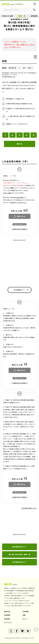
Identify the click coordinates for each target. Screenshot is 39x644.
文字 (24, 68)
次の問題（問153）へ (19, 562)
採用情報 (7, 615)
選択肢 (4, 68)
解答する (19, 144)
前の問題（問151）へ (19, 547)
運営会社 (7, 611)
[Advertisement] (19, 261)
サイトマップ (8, 622)
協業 (24, 615)
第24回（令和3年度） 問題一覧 (20, 554)
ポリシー (25, 619)
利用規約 (7, 619)
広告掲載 (26, 611)
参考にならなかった (19, 224)
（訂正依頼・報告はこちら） (9, 77)
